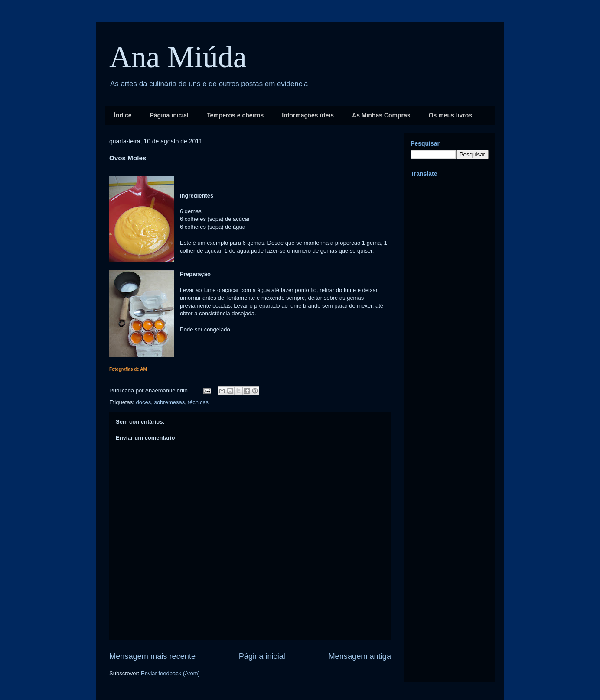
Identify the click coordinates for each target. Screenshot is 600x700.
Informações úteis (308, 115)
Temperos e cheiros (235, 115)
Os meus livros (450, 115)
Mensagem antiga (360, 656)
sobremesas (169, 402)
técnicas (198, 402)
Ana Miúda (178, 57)
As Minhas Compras (381, 115)
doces (143, 402)
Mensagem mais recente (152, 656)
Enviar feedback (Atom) (170, 673)
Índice (123, 115)
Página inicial (169, 115)
